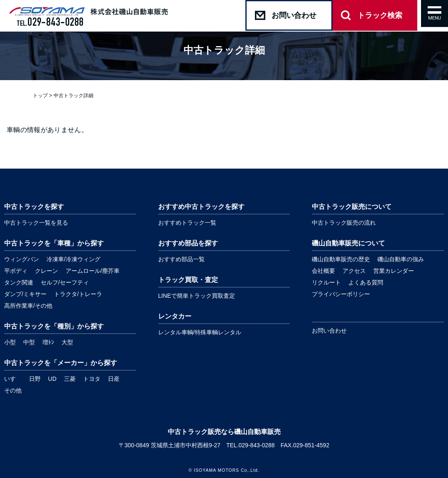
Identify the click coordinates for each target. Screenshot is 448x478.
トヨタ (92, 379)
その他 (13, 390)
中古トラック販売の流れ (344, 223)
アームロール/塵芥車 (93, 271)
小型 (10, 342)
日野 (35, 379)
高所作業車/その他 (28, 306)
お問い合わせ (329, 331)
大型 (67, 342)
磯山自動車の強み (401, 259)
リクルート (326, 282)
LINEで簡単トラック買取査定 (197, 296)
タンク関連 (19, 282)
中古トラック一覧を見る (36, 223)
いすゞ (13, 379)
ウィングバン (22, 259)
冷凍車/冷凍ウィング (73, 259)
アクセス (354, 271)
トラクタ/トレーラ (78, 294)
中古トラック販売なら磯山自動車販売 (224, 432)
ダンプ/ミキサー (25, 294)
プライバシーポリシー (341, 294)
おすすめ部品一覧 (181, 259)
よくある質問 (366, 282)
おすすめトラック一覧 (187, 223)
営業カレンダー (394, 271)
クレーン (47, 271)
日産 (114, 379)
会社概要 (323, 271)
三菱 (70, 379)
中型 (29, 342)
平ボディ (16, 271)
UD (52, 379)
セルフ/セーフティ (65, 282)
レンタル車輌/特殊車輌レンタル (200, 332)
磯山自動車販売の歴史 (341, 259)
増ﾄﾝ (48, 342)
